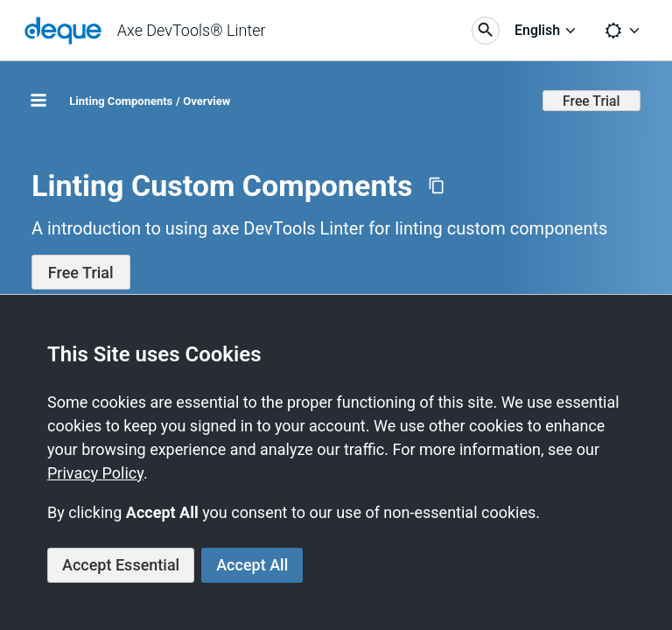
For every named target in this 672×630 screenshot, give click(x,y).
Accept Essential (121, 565)
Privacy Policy (95, 473)
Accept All (252, 565)
